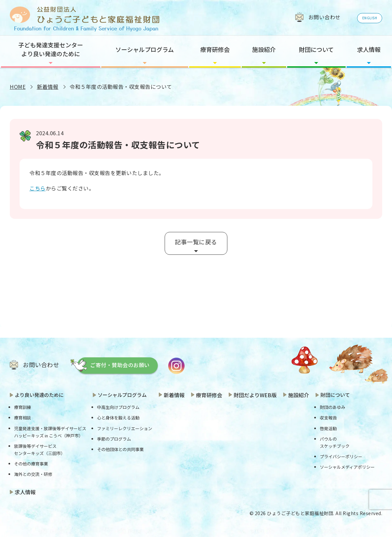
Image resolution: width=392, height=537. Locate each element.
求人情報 (369, 49)
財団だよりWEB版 (255, 395)
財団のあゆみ (333, 407)
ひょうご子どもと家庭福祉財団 (300, 513)
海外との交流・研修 (33, 474)
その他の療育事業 (31, 464)
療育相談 (23, 418)
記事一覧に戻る (196, 242)
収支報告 (328, 418)
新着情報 (48, 87)
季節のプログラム (114, 439)
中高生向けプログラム (118, 407)
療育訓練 (23, 407)
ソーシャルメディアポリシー (347, 467)
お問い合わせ (41, 365)
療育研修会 (215, 49)
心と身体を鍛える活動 (118, 418)
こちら (38, 188)
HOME (18, 87)
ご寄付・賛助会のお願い (120, 365)
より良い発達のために (39, 395)
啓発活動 (328, 428)
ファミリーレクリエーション (125, 428)
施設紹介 (264, 49)
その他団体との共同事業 (120, 449)
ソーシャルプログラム (145, 49)
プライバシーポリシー (341, 456)
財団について (316, 49)
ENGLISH (370, 18)
